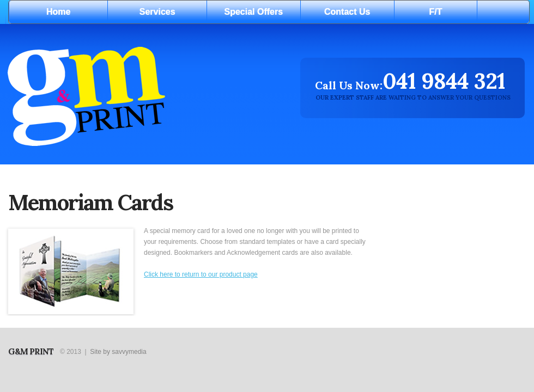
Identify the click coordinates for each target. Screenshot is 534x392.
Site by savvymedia (118, 352)
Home (58, 12)
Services (157, 12)
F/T (436, 12)
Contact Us (347, 12)
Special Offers (254, 12)
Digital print (139, 95)
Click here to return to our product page (201, 274)
